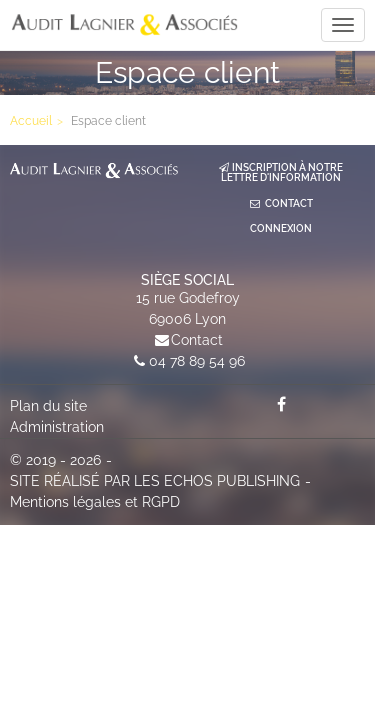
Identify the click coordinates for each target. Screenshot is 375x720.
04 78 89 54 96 (197, 361)
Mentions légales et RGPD (95, 502)
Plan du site (48, 406)
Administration (57, 427)
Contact (197, 340)
